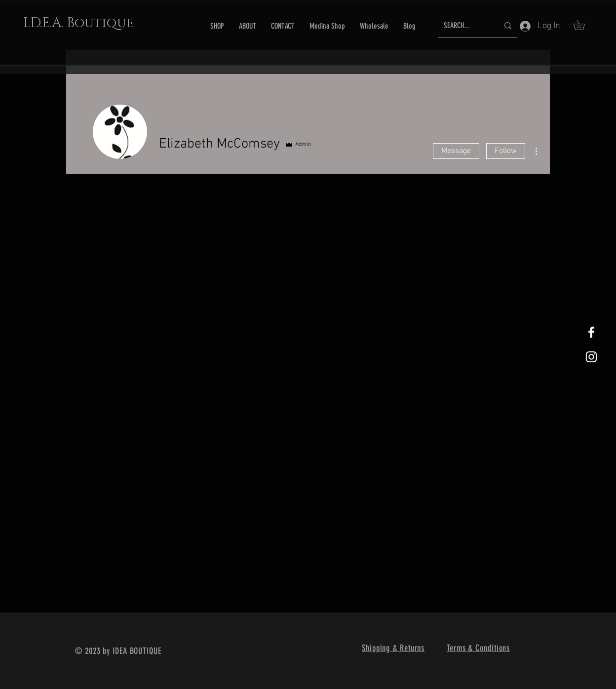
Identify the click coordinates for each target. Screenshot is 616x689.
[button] (584, 25)
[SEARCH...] (464, 26)
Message (456, 151)
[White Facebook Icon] (591, 332)
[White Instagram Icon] (591, 357)
